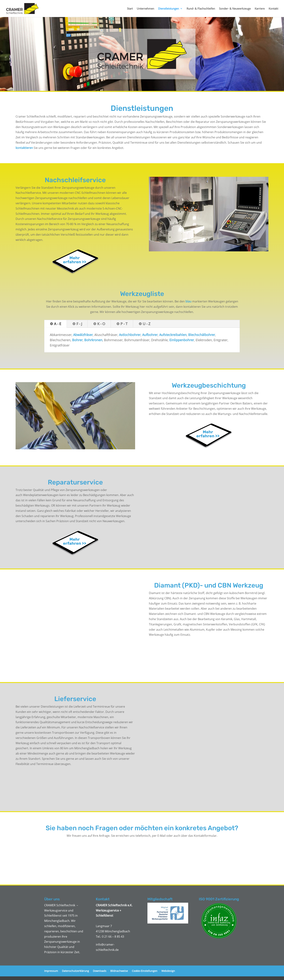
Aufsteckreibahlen (173, 335)
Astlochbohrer (130, 335)
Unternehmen (145, 9)
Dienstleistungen (169, 9)
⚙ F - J (77, 324)
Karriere (260, 9)
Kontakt (273, 9)
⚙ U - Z (144, 324)
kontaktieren (24, 148)
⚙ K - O (99, 324)
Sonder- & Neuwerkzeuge (235, 9)
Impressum (51, 971)
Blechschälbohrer (202, 335)
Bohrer (77, 340)
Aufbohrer (150, 335)
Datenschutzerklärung (75, 971)
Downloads (100, 971)
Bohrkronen (93, 340)
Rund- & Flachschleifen (201, 9)
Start (130, 9)
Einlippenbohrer (182, 340)
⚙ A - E (56, 324)
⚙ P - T (122, 324)
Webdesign (168, 971)
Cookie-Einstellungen (145, 971)
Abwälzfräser (83, 335)
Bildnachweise (119, 971)
